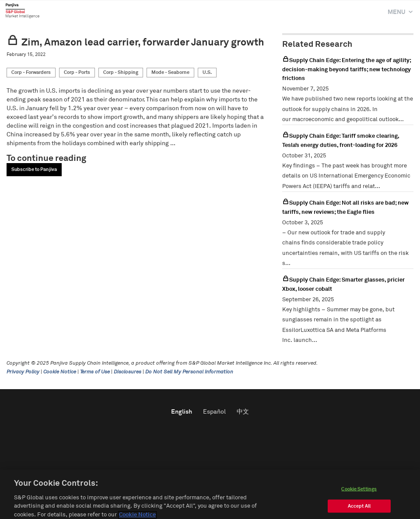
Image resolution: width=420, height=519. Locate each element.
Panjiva (23, 10)
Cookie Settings (359, 493)
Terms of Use (95, 372)
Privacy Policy (23, 372)
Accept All (359, 510)
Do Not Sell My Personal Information (189, 372)
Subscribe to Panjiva (34, 169)
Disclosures (128, 372)
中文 (243, 412)
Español (214, 412)
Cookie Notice (60, 372)
